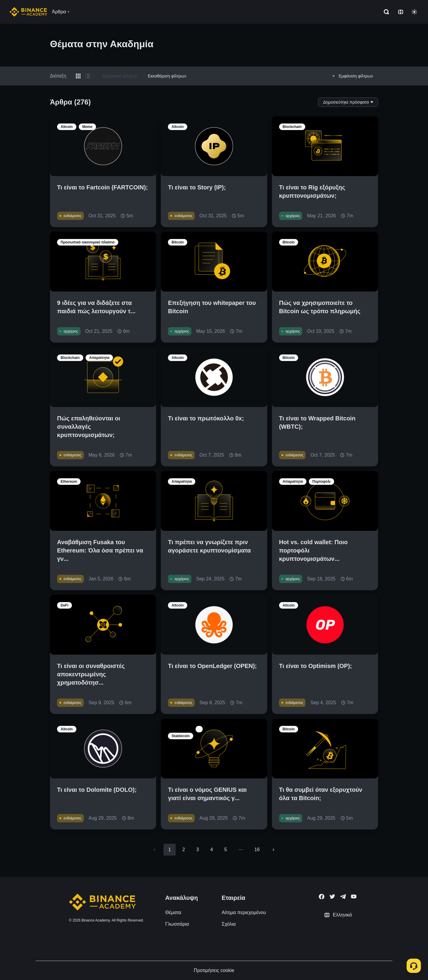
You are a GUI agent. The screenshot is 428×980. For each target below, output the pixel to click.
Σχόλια (229, 924)
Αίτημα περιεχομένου (244, 912)
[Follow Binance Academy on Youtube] (354, 896)
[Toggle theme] (414, 12)
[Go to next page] (273, 850)
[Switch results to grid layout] (78, 76)
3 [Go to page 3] (198, 850)
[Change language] (401, 12)
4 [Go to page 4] (211, 850)
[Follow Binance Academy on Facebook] (322, 897)
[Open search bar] (385, 12)
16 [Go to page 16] (257, 850)
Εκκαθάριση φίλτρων (167, 76)
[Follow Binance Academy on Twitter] (332, 897)
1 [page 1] (170, 850)
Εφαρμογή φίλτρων (120, 76)
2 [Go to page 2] (184, 850)
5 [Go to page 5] (225, 850)
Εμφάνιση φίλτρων (352, 76)
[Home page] (28, 12)
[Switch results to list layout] (88, 76)
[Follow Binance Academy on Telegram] (343, 897)
